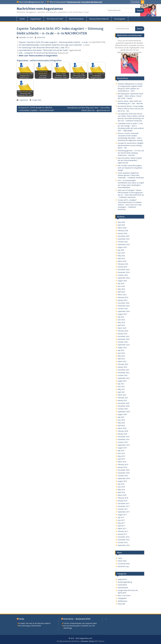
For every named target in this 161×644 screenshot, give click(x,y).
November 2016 (124, 540)
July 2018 (121, 484)
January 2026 (122, 233)
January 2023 (122, 334)
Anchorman (41, 37)
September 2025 (124, 244)
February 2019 (123, 464)
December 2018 (124, 470)
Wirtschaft (121, 604)
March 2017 (122, 529)
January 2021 (122, 400)
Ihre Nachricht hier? (55, 19)
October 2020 (123, 409)
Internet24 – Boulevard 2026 (77, 619)
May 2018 (121, 490)
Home (22, 19)
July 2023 (121, 317)
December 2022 (124, 336)
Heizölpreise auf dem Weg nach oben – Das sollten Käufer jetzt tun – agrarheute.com (89, 109)
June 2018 (121, 487)
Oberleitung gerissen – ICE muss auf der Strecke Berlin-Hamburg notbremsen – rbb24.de (131, 153)
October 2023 (123, 309)
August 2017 (122, 515)
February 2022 (123, 364)
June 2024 (121, 286)
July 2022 (121, 350)
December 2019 (124, 437)
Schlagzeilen (122, 598)
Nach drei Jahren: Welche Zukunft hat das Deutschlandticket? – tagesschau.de (130, 160)
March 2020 (122, 428)
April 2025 (121, 258)
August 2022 (122, 348)
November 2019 (124, 439)
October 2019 (123, 442)
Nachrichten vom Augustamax (40, 9)
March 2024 (122, 295)
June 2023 (121, 320)
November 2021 (124, 373)
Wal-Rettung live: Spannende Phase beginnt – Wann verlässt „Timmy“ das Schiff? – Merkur (130, 96)
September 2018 (124, 478)
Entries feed (122, 561)
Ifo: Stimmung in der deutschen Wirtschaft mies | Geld (42, 48)
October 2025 (123, 242)
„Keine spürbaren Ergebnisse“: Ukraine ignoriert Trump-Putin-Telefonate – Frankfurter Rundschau (131, 175)
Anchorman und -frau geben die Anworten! (85, 2)
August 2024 (122, 281)
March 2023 (122, 328)
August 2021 (122, 381)
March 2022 (122, 361)
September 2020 (124, 412)
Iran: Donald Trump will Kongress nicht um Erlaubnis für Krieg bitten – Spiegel (131, 168)
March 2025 (122, 261)
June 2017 (121, 520)
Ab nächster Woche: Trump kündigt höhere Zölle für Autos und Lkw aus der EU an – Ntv (131, 109)
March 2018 (122, 495)
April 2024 (121, 292)
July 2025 (121, 250)
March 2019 (122, 462)
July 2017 (121, 517)
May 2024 (121, 289)
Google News (37, 100)
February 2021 (123, 398)
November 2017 (124, 506)
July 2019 (121, 451)
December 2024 (124, 270)
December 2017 (124, 503)
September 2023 (124, 311)
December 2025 (124, 236)
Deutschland (122, 585)
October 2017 (123, 509)
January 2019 (122, 467)
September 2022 (124, 345)
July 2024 (121, 283)
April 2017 (121, 526)
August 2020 (122, 414)
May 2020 (121, 423)
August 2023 (122, 314)
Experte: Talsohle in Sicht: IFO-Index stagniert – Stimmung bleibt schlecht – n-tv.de (53, 42)
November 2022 (124, 339)
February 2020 (123, 431)
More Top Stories (124, 595)
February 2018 (123, 498)
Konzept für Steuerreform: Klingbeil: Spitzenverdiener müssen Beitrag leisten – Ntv (131, 145)
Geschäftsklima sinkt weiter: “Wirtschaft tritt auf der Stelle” (44, 50)
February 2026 (123, 231)
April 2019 (121, 459)
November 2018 (124, 473)
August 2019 (122, 448)
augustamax (24, 100)
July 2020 (121, 417)
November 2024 (124, 272)
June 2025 (121, 253)
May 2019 (121, 456)
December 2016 (124, 537)
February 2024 (123, 297)
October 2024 (123, 275)
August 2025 (122, 247)
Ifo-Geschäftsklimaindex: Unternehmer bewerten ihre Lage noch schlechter (51, 45)
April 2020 (121, 425)
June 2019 (121, 453)
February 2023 (123, 331)
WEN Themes (99, 641)
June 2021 (121, 387)
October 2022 (123, 342)
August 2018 (122, 481)
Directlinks (135, 2)
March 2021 (122, 395)
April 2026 (121, 225)
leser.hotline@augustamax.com (32, 2)
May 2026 (121, 222)
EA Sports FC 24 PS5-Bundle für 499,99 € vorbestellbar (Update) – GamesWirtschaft (36, 109)
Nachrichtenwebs (76, 19)
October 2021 (123, 375)
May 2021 (121, 389)
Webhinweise (122, 601)
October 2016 (123, 542)
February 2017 (123, 531)
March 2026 (122, 228)
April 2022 (121, 359)
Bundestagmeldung (125, 582)
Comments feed (124, 564)
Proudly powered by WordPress (68, 641)
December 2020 (124, 403)
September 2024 (124, 278)
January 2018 (122, 501)
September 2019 (124, 445)
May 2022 (121, 356)
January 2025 (122, 267)
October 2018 (123, 476)
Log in (120, 558)
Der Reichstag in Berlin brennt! (30, 626)
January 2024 (122, 300)
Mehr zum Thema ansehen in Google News (38, 56)
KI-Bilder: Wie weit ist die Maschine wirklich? (35, 623)
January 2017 (122, 534)
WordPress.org (123, 566)
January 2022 (122, 367)
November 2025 (124, 239)
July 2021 (121, 384)
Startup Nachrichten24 (99, 19)
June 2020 (121, 420)
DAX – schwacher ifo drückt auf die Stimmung (38, 53)
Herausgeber (120, 19)
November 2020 (124, 406)
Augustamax (36, 19)
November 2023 (124, 306)
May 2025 (121, 256)
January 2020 (122, 434)
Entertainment (123, 588)
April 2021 (121, 392)
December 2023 (124, 303)
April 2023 (121, 325)
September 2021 (124, 378)
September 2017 (124, 512)
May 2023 (121, 322)
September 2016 (124, 545)
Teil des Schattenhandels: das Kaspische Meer (80, 623)
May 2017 (121, 523)
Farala (21, 619)
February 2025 (123, 264)
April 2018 (121, 492)
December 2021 (124, 370)
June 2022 (121, 353)
